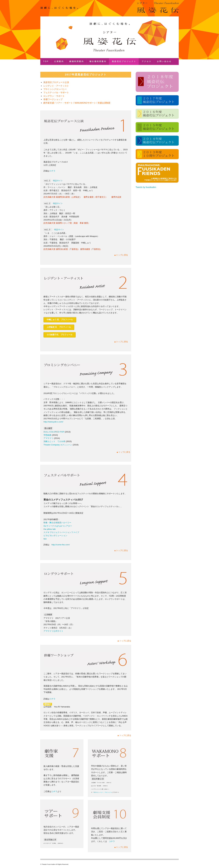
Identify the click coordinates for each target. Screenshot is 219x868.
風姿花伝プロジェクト (124, 61)
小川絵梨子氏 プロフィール (60, 335)
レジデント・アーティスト (56, 86)
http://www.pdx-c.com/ (53, 422)
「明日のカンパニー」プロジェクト (102, 792)
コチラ (52, 171)
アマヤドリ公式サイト (53, 631)
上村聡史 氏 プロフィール (59, 327)
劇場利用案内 (77, 61)
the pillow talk (50, 529)
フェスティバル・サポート (56, 92)
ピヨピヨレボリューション (55, 536)
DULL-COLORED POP (54, 432)
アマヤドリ (48, 438)
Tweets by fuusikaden (146, 187)
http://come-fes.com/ (60, 545)
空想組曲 (47, 435)
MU (45, 539)
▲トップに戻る (121, 255)
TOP (46, 61)
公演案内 (59, 61)
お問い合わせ (164, 61)
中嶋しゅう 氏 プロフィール (60, 320)
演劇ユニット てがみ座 (55, 441)
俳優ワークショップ (53, 99)
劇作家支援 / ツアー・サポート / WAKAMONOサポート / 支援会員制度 (77, 103)
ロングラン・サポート (54, 96)
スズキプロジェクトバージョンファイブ (61, 532)
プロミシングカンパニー (55, 89)
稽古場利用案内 (98, 61)
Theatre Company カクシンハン (58, 445)
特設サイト (58, 181)
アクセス (147, 61)
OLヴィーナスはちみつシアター (58, 526)
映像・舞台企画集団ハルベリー (57, 523)
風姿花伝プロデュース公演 (56, 82)
